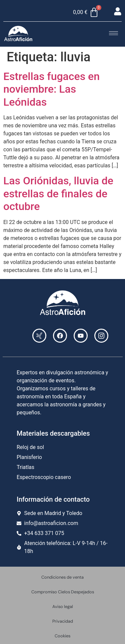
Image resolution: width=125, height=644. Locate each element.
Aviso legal (63, 606)
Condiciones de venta (62, 577)
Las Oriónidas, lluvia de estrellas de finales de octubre (58, 193)
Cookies (62, 636)
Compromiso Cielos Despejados (63, 592)
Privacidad (63, 621)
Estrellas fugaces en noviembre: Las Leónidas (51, 89)
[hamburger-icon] (113, 33)
